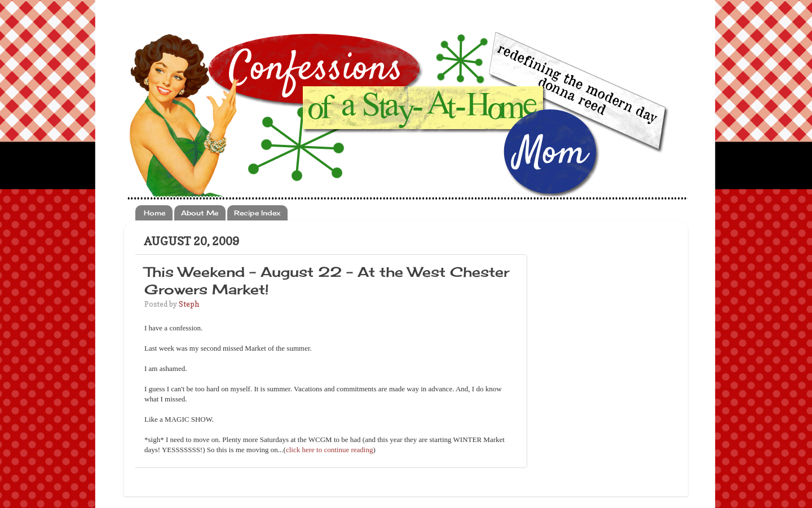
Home (155, 213)
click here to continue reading (330, 450)
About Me (200, 213)
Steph (189, 304)
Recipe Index (257, 213)
